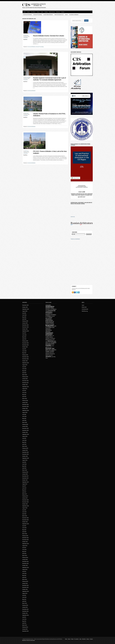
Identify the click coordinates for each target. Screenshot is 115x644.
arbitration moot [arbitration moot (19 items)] (49, 309)
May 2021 (24, 395)
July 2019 (24, 438)
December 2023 (25, 343)
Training (46, 12)
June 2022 (24, 369)
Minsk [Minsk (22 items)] (47, 340)
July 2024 (24, 333)
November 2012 (25, 587)
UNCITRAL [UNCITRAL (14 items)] (53, 357)
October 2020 (25, 409)
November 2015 (25, 520)
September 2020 (26, 411)
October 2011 (25, 613)
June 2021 (24, 393)
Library (38, 12)
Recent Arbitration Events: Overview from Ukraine (49, 36)
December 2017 (25, 476)
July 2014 (24, 548)
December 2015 (25, 518)
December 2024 (25, 325)
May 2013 (24, 575)
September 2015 (26, 524)
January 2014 (25, 560)
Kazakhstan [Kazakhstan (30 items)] (49, 336)
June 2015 (24, 528)
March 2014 (25, 556)
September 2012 (26, 591)
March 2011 (25, 625)
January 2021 (25, 403)
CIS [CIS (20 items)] (46, 311)
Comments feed (85, 309)
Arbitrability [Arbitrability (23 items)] (48, 305)
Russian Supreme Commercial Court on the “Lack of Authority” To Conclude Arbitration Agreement (49, 79)
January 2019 (25, 450)
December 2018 (25, 452)
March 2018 (25, 470)
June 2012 (24, 597)
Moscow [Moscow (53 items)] (50, 341)
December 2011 (25, 609)
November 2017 (25, 478)
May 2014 (24, 552)
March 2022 (25, 375)
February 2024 (25, 341)
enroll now (73, 217)
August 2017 (25, 484)
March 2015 (25, 534)
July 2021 (24, 391)
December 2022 (25, 357)
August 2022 (25, 365)
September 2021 (26, 387)
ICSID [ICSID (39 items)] (49, 327)
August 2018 (25, 460)
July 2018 (24, 462)
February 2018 (25, 472)
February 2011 (25, 627)
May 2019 (24, 442)
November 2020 (25, 407)
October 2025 (25, 307)
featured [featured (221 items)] (50, 326)
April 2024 (24, 339)
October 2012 (25, 589)
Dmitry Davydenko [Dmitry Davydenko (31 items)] (49, 318)
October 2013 (25, 566)
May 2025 (24, 317)
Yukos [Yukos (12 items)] (47, 358)
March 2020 (25, 422)
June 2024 (24, 335)
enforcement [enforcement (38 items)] (49, 320)
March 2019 (25, 446)
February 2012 (25, 605)
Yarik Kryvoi (26, 35)
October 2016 (25, 504)
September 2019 (26, 434)
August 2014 (25, 546)
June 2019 (24, 440)
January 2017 (25, 498)
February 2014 (25, 558)
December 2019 (25, 428)
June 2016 (24, 512)
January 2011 (25, 629)
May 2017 (24, 490)
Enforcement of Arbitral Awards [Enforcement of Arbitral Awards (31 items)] (50, 322)
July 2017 (24, 486)
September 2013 (26, 568)
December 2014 (25, 538)
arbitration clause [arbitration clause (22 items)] (50, 308)
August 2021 (25, 389)
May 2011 (24, 621)
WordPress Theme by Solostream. (29, 640)
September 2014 (26, 544)
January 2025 (25, 323)
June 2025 (24, 315)
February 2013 (25, 581)
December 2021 (25, 381)
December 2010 (25, 631)
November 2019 (25, 430)
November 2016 (25, 502)
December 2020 (25, 405)
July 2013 (24, 571)
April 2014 (24, 554)
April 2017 (24, 492)
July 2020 (24, 414)
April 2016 (24, 514)
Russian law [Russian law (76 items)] (50, 348)
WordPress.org (85, 311)
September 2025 (26, 309)
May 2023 (24, 353)
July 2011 (24, 617)
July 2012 (24, 595)
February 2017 (25, 496)
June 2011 (24, 619)
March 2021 (25, 399)
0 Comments (26, 38)
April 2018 (24, 468)
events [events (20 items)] (47, 324)
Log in (83, 305)
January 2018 (25, 474)
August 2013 (25, 570)
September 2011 (26, 615)
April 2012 (24, 601)
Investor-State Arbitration (48, 15)
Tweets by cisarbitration (75, 239)
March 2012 (25, 603)
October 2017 (25, 480)
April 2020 (24, 420)
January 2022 (25, 379)
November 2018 (25, 454)
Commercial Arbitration (28, 15)
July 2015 (24, 526)
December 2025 (25, 305)
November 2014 (25, 540)
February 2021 (25, 401)
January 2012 (25, 607)
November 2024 (25, 327)
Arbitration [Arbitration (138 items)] (50, 307)
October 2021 (25, 385)
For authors (33, 12)
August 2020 (25, 413)
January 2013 (25, 583)
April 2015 (24, 532)
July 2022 (24, 367)
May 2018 (24, 466)
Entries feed (84, 307)
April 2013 (24, 577)
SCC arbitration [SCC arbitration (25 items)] (52, 350)
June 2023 (24, 351)
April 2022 (24, 373)
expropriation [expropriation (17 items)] (52, 324)
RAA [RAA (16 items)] (49, 343)
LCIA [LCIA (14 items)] (53, 336)
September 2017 (26, 482)
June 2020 (24, 416)
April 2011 (24, 623)
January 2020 (25, 426)
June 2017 (24, 488)
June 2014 (24, 550)
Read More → (26, 39)
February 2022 (25, 377)
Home (66, 639)
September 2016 (26, 506)
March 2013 (25, 579)
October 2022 (25, 361)
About (24, 12)
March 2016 (25, 516)
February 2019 (25, 448)
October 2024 (25, 329)
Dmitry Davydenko (28, 78)
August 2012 (25, 593)
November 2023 (25, 345)
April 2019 (24, 444)
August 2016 (25, 508)
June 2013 (24, 573)
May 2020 (24, 418)
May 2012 (24, 599)
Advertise (58, 12)
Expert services (52, 12)
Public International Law (59, 15)
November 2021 (25, 383)
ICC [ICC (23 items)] (46, 327)
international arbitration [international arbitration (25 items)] (49, 331)
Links (42, 12)
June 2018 (24, 464)
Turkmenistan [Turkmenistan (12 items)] (50, 355)
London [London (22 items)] (47, 337)
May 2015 (24, 530)
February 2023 (25, 355)
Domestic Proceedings (38, 15)
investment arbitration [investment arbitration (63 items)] (49, 333)
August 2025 (25, 311)
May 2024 (24, 337)
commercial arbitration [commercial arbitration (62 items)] (50, 311)
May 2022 (24, 371)
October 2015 (25, 522)
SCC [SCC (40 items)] (47, 350)
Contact (63, 12)
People (28, 12)
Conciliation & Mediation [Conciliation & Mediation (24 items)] (49, 314)
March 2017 (25, 494)
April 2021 (24, 397)
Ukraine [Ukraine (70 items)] (48, 356)
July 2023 (24, 349)
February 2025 (25, 321)
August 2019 (25, 436)
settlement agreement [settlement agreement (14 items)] (50, 352)
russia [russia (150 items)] (48, 345)
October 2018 (25, 456)
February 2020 (25, 424)
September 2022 (26, 363)
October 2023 (25, 347)
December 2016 (25, 500)
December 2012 (25, 585)
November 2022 (25, 359)
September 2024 (26, 331)
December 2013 (25, 562)
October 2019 (25, 432)
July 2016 (24, 510)
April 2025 (24, 319)
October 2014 (25, 542)
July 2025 (24, 313)
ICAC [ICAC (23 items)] (55, 326)
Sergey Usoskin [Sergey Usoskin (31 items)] (50, 351)
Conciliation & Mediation (74, 15)
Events (66, 15)
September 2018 (26, 458)
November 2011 (25, 611)
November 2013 (25, 564)
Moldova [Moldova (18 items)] (50, 340)
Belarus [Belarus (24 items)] (55, 309)
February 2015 (25, 536)
